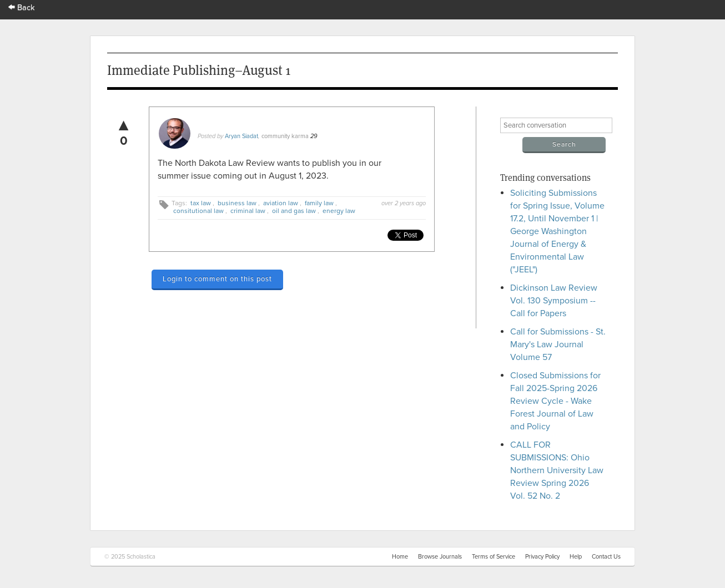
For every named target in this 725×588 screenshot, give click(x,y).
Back (22, 7)
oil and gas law (294, 211)
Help (576, 557)
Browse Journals (440, 557)
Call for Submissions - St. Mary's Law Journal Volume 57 (558, 344)
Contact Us (606, 557)
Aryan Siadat (241, 136)
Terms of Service (494, 557)
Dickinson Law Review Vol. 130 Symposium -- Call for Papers (554, 301)
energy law (339, 211)
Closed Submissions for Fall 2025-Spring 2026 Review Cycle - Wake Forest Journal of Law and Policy (555, 401)
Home (400, 557)
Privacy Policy (542, 557)
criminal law (248, 211)
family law (319, 203)
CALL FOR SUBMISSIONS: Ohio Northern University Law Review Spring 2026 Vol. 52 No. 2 (557, 470)
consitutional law (198, 211)
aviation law (281, 203)
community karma (285, 136)
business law (237, 203)
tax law (201, 203)
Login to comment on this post (217, 279)
